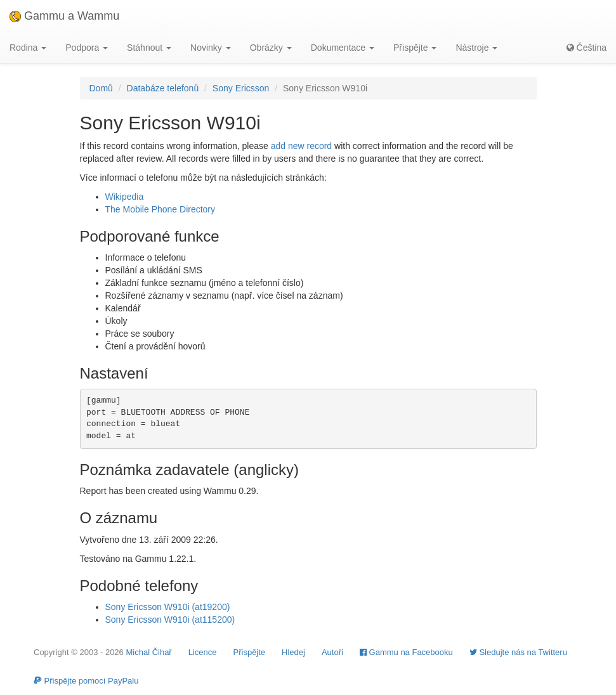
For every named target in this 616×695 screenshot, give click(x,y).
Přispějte (250, 652)
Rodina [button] (28, 48)
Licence (203, 652)
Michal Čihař (148, 652)
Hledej (293, 652)
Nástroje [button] (476, 48)
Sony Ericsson (241, 88)
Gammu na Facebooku (406, 652)
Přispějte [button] (415, 48)
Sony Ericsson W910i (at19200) (168, 607)
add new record (302, 146)
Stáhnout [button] (149, 48)
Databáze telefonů (163, 88)
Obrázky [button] (271, 48)
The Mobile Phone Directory (161, 209)
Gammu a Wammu (64, 16)
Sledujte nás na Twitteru (518, 652)
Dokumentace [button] (343, 48)
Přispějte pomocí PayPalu (86, 681)
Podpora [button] (87, 48)
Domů (101, 88)
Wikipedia (125, 197)
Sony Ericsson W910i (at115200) (170, 620)
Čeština (587, 48)
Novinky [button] (211, 48)
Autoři (332, 652)
